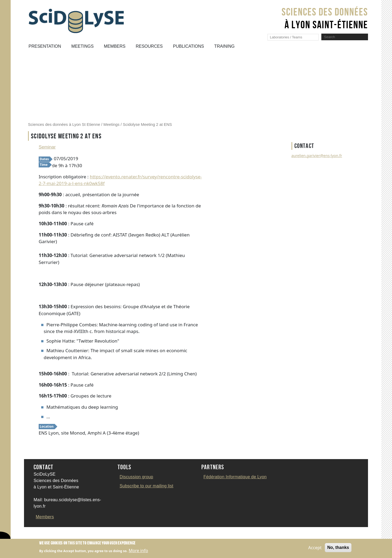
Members (115, 46)
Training (224, 46)
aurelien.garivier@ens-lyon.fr (317, 156)
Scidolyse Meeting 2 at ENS (147, 125)
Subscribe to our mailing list (147, 486)
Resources (149, 46)
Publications (189, 46)
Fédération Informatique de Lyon (235, 477)
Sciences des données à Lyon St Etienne (64, 125)
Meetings (83, 46)
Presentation (45, 46)
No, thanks (338, 549)
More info (138, 552)
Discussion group (137, 477)
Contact (31, 534)
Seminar (47, 147)
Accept (315, 549)
